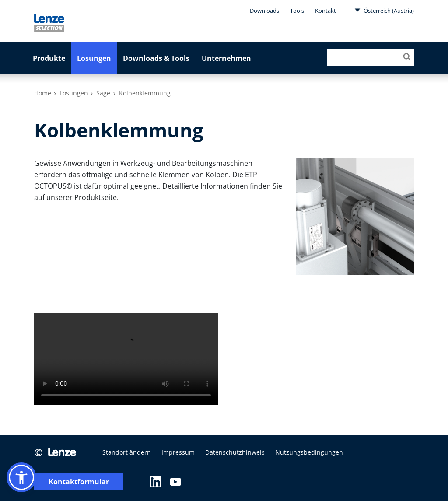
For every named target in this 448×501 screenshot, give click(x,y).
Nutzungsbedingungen (309, 452)
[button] (21, 477)
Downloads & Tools (156, 58)
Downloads (264, 11)
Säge (103, 93)
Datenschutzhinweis (235, 452)
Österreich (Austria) (384, 10)
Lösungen (94, 58)
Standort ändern (127, 452)
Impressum (178, 452)
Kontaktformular (79, 482)
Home (43, 93)
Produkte (49, 58)
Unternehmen (226, 58)
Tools (297, 11)
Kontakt (325, 11)
